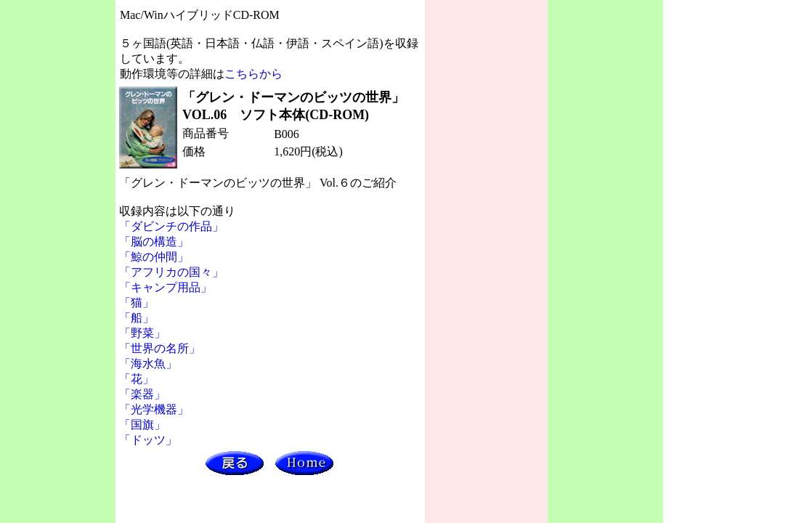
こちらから (253, 74)
